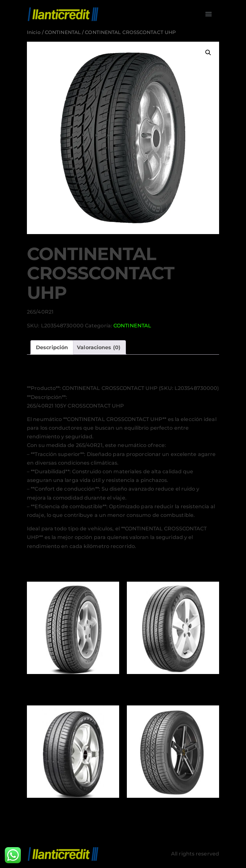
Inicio (34, 32)
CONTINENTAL (63, 32)
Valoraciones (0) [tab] (99, 347)
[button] (208, 53)
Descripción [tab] (52, 347)
